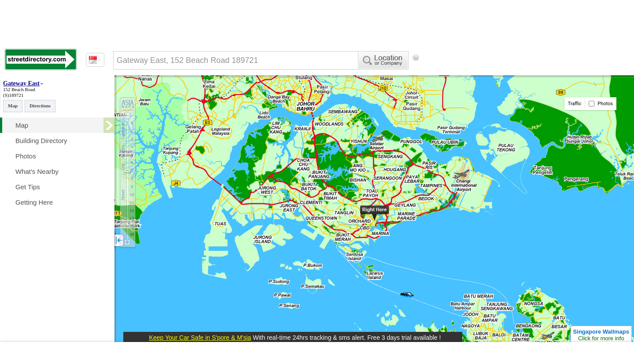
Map (13, 106)
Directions (40, 106)
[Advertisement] (494, 73)
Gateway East (21, 83)
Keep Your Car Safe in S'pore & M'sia (200, 338)
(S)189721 (13, 95)
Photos (601, 104)
